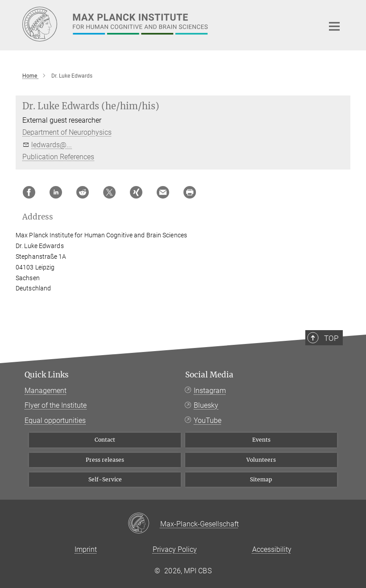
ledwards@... (52, 145)
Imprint (86, 549)
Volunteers (261, 460)
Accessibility (272, 549)
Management (46, 391)
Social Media (209, 375)
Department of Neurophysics (67, 132)
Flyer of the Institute (56, 405)
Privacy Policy (175, 549)
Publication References (58, 157)
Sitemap (261, 479)
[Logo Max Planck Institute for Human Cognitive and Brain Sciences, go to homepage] (167, 24)
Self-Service (105, 479)
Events (261, 440)
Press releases (105, 460)
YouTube (208, 420)
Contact (105, 440)
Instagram (210, 391)
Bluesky (206, 405)
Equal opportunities (55, 420)
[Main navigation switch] (334, 26)
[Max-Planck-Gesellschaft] (144, 524)
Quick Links (47, 375)
